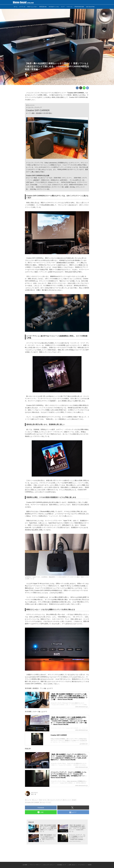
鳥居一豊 (33, 75)
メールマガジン (82, 865)
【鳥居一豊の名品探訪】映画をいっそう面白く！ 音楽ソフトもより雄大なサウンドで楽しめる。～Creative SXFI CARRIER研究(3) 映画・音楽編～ (57, 66)
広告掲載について (62, 865)
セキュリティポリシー (49, 865)
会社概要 (25, 865)
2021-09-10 (34, 74)
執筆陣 (90, 865)
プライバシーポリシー (35, 865)
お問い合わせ (72, 865)
